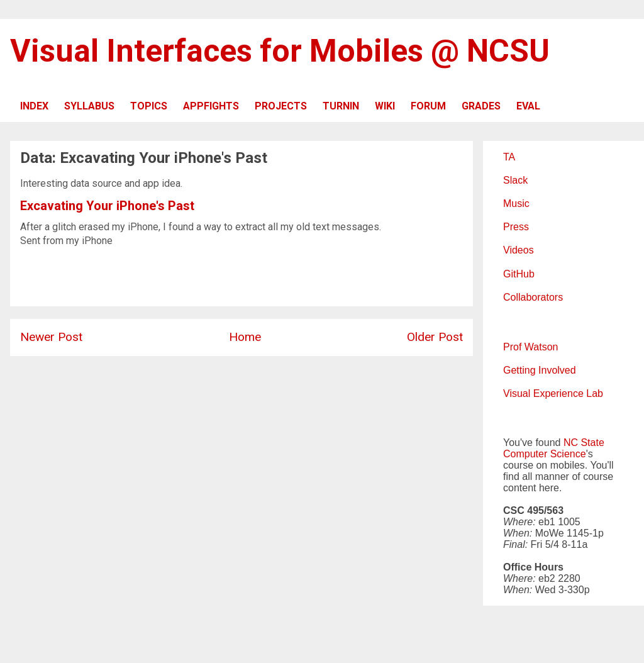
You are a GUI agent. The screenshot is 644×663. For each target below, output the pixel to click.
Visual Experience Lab (553, 393)
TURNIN (341, 106)
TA (509, 157)
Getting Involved (540, 370)
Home (245, 337)
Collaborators (533, 297)
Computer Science (545, 454)
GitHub (519, 274)
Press (516, 227)
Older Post (435, 337)
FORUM (428, 106)
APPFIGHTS (211, 106)
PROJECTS (281, 106)
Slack (515, 180)
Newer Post (51, 337)
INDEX (34, 106)
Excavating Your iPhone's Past (107, 206)
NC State (584, 443)
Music (516, 203)
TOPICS (149, 106)
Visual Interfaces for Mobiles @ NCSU (280, 51)
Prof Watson (530, 347)
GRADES (481, 106)
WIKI (385, 106)
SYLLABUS (89, 106)
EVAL (528, 106)
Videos (519, 250)
